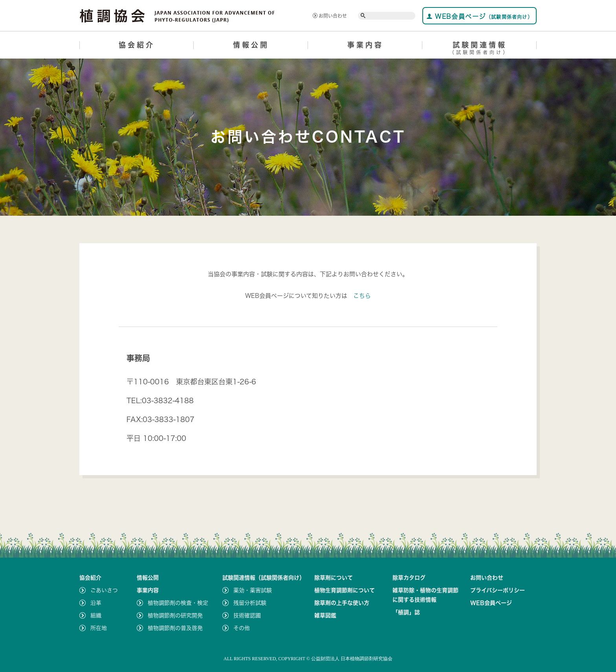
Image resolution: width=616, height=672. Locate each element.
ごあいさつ (104, 590)
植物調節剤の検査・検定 (178, 603)
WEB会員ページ (479, 16)
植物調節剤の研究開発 (175, 615)
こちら (362, 296)
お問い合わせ (330, 16)
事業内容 (365, 45)
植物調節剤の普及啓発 (175, 628)
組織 (96, 615)
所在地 (99, 628)
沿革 (96, 603)
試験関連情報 (479, 49)
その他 (242, 628)
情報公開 (251, 45)
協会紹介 (137, 45)
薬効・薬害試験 (253, 590)
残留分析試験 (250, 603)
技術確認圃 (247, 615)
